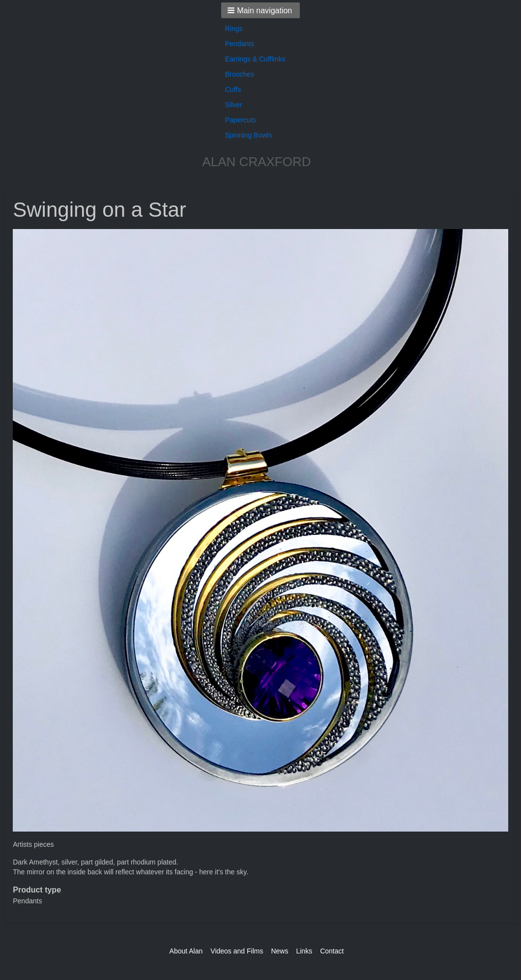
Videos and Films (237, 951)
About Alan (186, 951)
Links (304, 951)
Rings (234, 29)
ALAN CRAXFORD (256, 162)
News (279, 951)
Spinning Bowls (249, 135)
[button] (261, 10)
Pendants (240, 44)
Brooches (240, 74)
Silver (234, 105)
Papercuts (241, 120)
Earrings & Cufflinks (255, 59)
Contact (332, 951)
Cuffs (233, 89)
